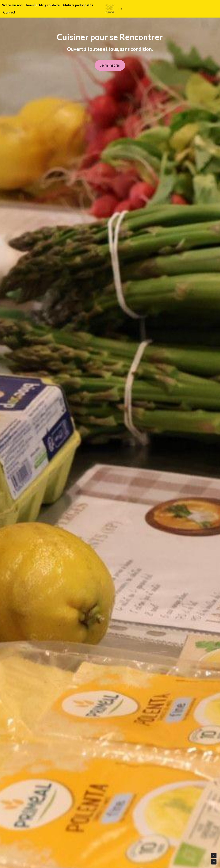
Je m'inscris (110, 66)
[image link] (110, 9)
